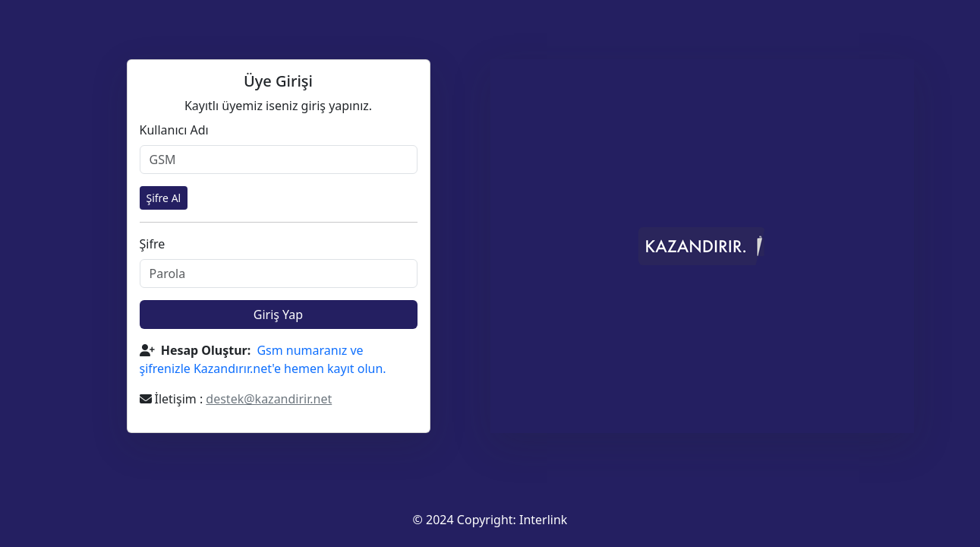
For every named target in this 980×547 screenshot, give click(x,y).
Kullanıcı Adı (174, 130)
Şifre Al (164, 198)
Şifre (153, 244)
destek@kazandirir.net (269, 399)
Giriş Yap (278, 315)
